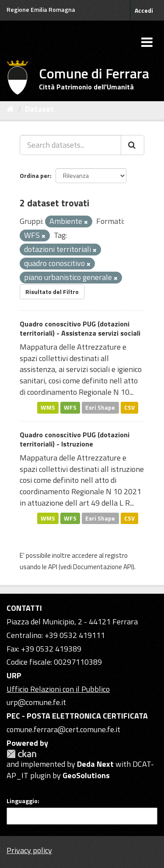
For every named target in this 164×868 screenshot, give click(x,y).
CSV (129, 407)
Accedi (144, 10)
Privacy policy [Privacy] (29, 850)
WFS (70, 407)
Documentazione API (103, 567)
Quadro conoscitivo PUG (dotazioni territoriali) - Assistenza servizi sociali (80, 328)
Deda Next (95, 764)
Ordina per (35, 175)
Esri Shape (100, 407)
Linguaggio (22, 801)
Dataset (39, 109)
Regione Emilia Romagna (41, 9)
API (53, 567)
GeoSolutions (86, 775)
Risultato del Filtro (52, 292)
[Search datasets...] (70, 145)
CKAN (21, 754)
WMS (48, 407)
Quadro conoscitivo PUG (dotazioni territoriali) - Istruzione (75, 439)
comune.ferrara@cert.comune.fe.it (63, 729)
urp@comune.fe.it (36, 702)
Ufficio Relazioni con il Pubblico (58, 689)
